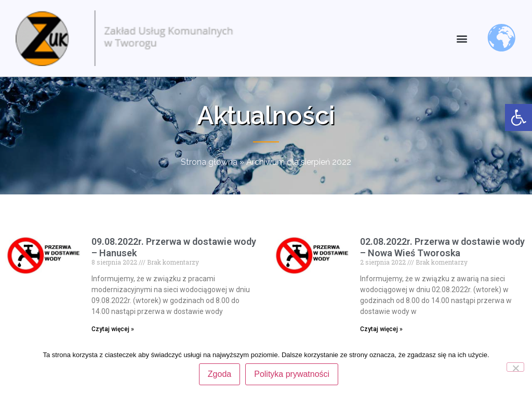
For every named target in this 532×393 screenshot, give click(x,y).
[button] (462, 38)
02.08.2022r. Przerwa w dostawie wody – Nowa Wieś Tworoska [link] (442, 247)
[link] (518, 117)
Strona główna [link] (209, 162)
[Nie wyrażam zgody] (515, 367)
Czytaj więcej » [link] (113, 329)
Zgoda (220, 374)
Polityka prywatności (292, 374)
